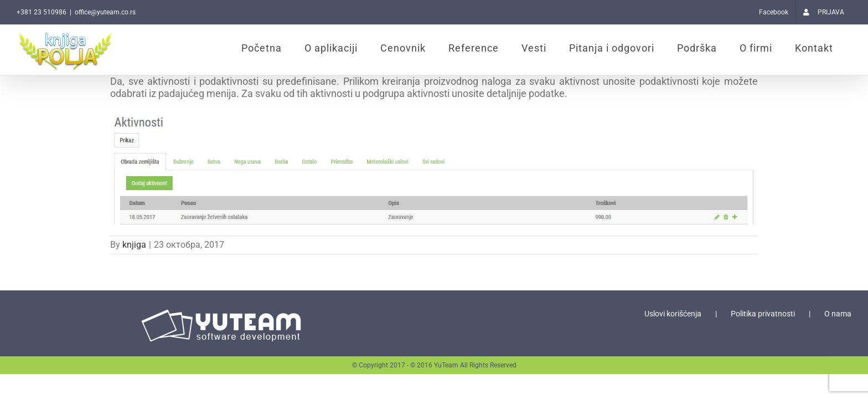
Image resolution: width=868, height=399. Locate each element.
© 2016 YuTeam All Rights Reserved (463, 365)
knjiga (134, 245)
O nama (838, 314)
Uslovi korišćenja (673, 314)
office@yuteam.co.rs (105, 12)
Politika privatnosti (763, 314)
